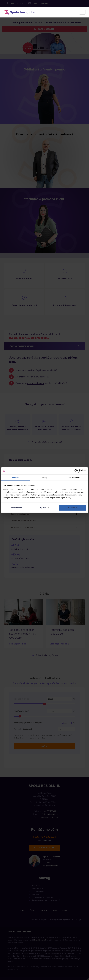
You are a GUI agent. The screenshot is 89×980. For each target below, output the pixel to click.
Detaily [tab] (44, 477)
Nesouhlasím (16, 508)
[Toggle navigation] (82, 12)
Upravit (45, 508)
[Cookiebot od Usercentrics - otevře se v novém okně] (76, 471)
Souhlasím (73, 508)
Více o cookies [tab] (74, 477)
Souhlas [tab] (15, 477)
